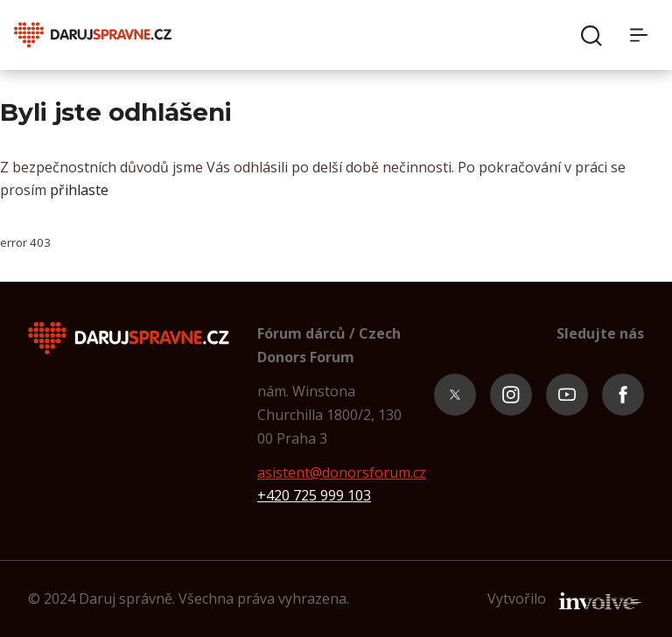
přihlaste (79, 190)
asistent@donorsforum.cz (342, 472)
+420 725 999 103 (314, 495)
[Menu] (644, 35)
